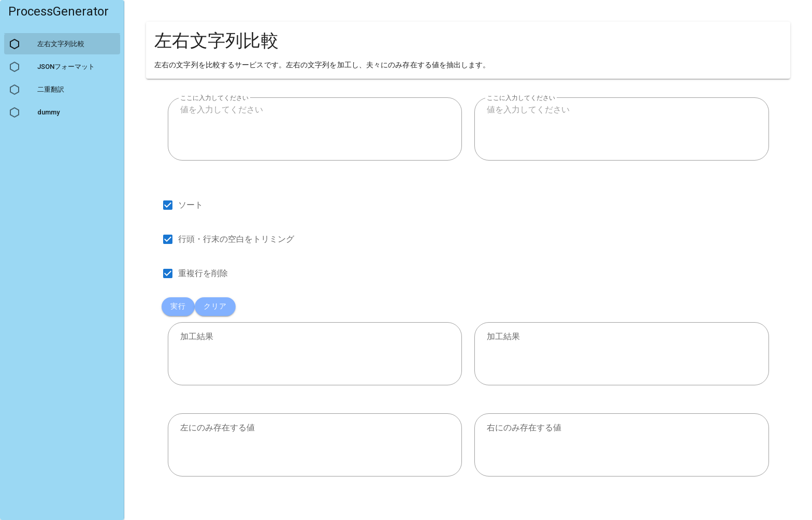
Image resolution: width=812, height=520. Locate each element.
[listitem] (62, 16)
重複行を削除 (203, 273)
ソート (191, 205)
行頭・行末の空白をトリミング (236, 239)
